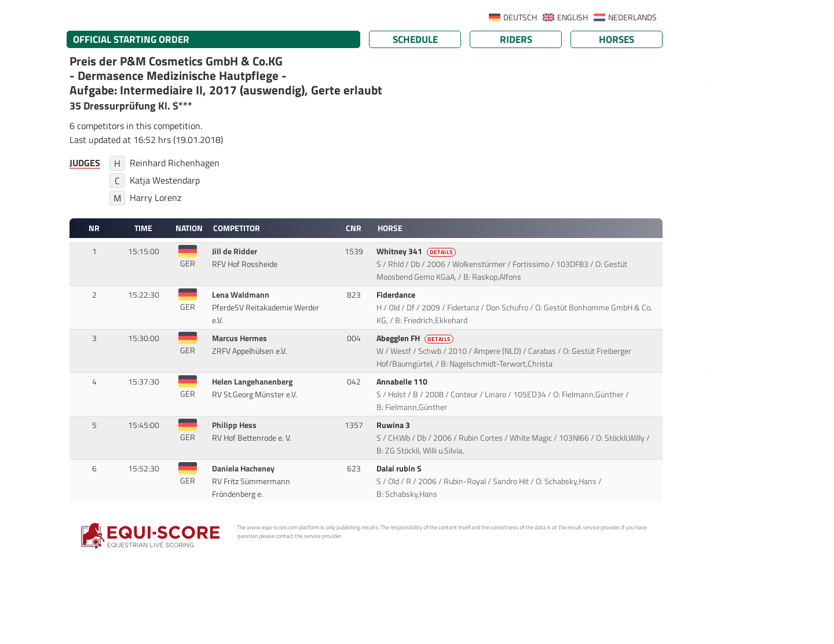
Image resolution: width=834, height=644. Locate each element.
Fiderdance (397, 295)
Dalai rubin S (400, 469)
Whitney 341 (417, 251)
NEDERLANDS (632, 17)
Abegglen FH (416, 338)
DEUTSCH (520, 17)
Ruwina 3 (394, 425)
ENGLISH (573, 17)
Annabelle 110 (403, 382)
